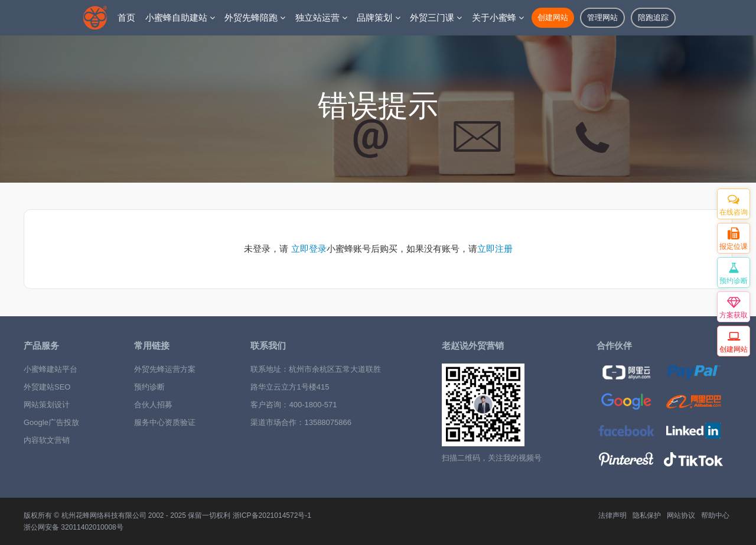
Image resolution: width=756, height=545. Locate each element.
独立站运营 (321, 17)
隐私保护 (647, 515)
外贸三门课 (436, 17)
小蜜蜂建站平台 (50, 369)
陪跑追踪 (653, 17)
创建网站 (553, 17)
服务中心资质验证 (165, 422)
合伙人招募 (153, 405)
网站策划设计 (47, 405)
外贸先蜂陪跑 (255, 17)
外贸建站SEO (47, 387)
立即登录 (309, 249)
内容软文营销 (47, 440)
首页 (126, 17)
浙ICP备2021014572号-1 (272, 515)
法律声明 (612, 515)
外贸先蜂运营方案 (165, 369)
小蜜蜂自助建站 (180, 17)
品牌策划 (378, 17)
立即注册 (495, 249)
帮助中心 (715, 515)
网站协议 (681, 515)
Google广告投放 (51, 422)
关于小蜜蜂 (498, 17)
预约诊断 (149, 387)
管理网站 (602, 17)
